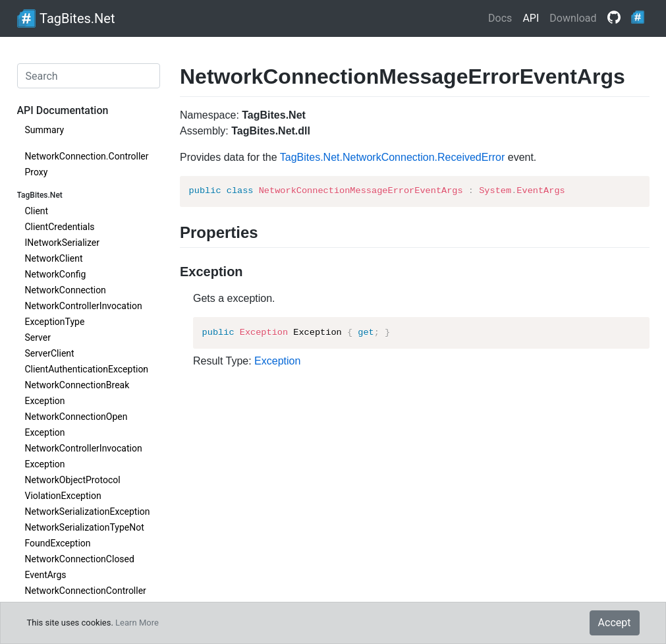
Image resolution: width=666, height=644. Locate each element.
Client (37, 211)
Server (38, 337)
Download (573, 18)
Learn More (137, 623)
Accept (615, 623)
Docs (500, 18)
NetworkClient (54, 258)
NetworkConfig (56, 274)
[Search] (89, 76)
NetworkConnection (66, 290)
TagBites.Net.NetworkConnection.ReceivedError (392, 157)
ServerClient (50, 353)
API (531, 18)
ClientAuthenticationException (87, 369)
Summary (45, 130)
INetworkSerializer (62, 243)
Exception (277, 361)
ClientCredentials (60, 227)
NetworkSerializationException (88, 512)
